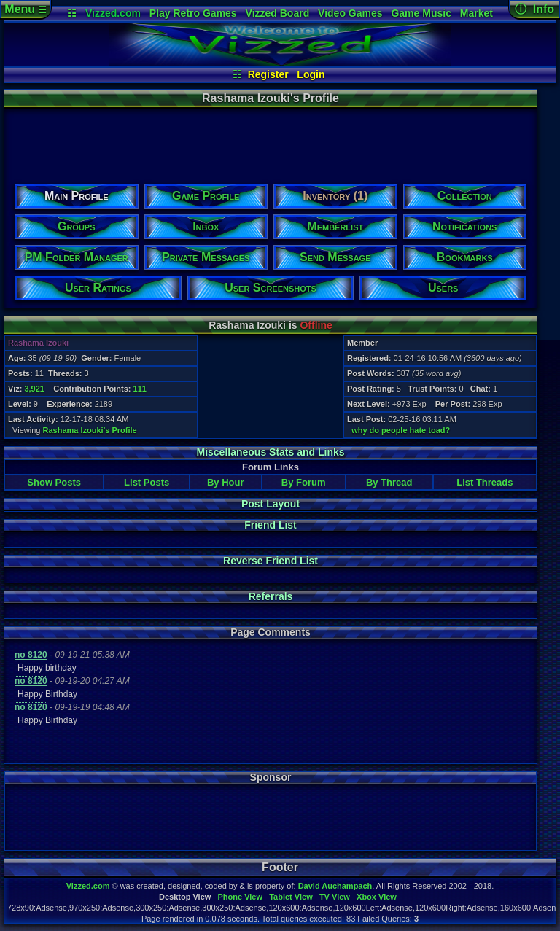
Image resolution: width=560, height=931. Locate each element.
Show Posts (54, 482)
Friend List (271, 525)
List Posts (147, 482)
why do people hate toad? (401, 430)
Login (311, 74)
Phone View (240, 897)
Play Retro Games (193, 13)
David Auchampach (335, 886)
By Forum (304, 482)
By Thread (389, 482)
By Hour (226, 482)
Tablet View (291, 897)
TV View (335, 897)
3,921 (34, 389)
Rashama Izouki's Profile (90, 430)
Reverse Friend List (271, 561)
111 (140, 389)
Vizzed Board (278, 13)
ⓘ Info (534, 9)
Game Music (421, 13)
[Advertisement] (270, 141)
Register (268, 74)
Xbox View (377, 897)
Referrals (271, 596)
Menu (25, 9)
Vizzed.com (113, 13)
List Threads (485, 482)
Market (477, 13)
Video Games (350, 13)
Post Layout (271, 504)
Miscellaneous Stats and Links (270, 452)
